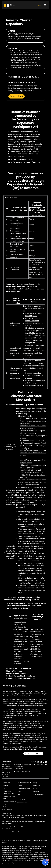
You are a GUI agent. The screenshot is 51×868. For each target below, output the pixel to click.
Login (39, 5)
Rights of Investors (14, 671)
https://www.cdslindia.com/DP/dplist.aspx (25, 162)
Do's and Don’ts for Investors (18, 669)
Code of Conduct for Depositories (21, 676)
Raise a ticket (17, 96)
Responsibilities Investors (17, 674)
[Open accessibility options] (45, 862)
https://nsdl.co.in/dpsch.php (19, 159)
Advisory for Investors (33, 754)
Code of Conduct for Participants (20, 678)
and (33, 453)
